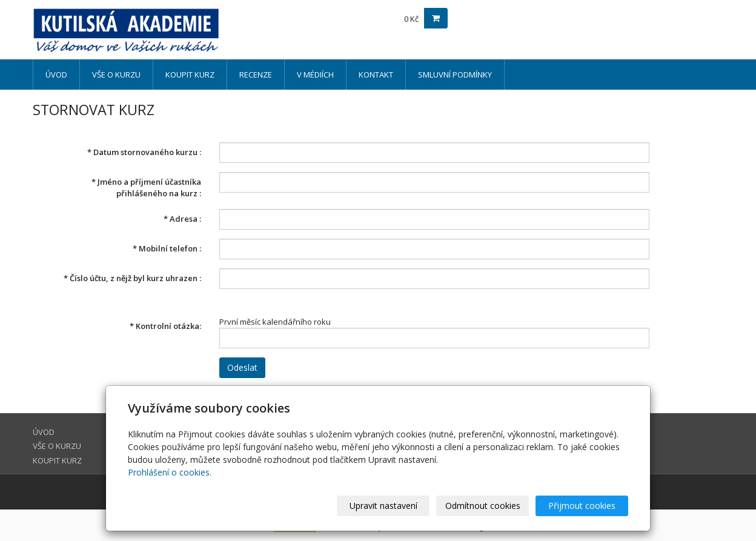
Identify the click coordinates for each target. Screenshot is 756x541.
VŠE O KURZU (116, 75)
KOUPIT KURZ (190, 75)
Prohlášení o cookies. (170, 472)
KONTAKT (376, 75)
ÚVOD (56, 75)
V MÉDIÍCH (315, 75)
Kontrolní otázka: (165, 326)
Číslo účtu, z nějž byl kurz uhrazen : (132, 278)
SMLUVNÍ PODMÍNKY (455, 75)
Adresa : (182, 219)
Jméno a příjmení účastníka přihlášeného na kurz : (146, 188)
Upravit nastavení (383, 506)
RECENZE (256, 75)
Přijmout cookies (582, 506)
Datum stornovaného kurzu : (144, 152)
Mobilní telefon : (167, 248)
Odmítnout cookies (483, 506)
